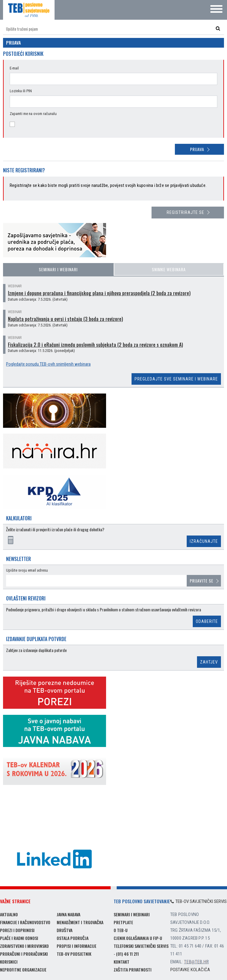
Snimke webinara (169, 269)
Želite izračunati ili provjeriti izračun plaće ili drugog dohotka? (55, 530)
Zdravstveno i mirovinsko (24, 946)
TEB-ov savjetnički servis (199, 901)
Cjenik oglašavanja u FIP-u (138, 938)
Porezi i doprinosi (17, 930)
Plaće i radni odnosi (19, 938)
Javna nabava (68, 914)
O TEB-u (121, 930)
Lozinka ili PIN (21, 91)
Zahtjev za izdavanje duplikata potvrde (36, 650)
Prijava (197, 149)
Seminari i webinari (58, 269)
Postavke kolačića (190, 970)
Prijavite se (202, 581)
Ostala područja (73, 938)
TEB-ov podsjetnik (74, 954)
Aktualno (9, 914)
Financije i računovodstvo (25, 922)
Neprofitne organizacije (23, 970)
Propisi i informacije (77, 946)
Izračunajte (204, 541)
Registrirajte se (185, 212)
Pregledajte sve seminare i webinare (176, 379)
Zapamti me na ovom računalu (33, 114)
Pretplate (123, 922)
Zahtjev (209, 662)
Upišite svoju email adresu (27, 570)
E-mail (14, 68)
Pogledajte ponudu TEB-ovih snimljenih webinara (48, 364)
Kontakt (122, 962)
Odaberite (207, 621)
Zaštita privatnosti (133, 970)
